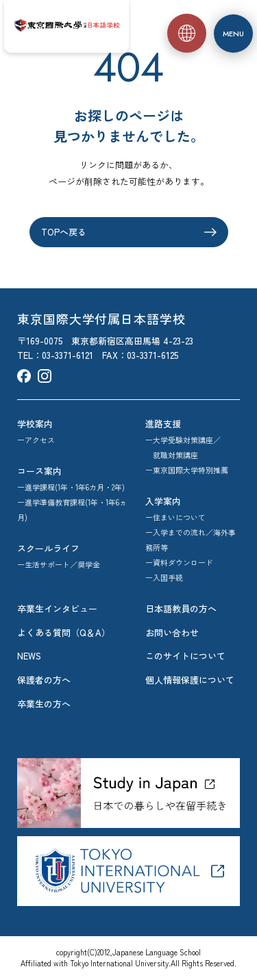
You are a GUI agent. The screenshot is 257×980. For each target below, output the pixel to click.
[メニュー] (233, 34)
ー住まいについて (175, 517)
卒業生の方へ (44, 704)
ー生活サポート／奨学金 (59, 564)
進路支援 (163, 424)
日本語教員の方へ (181, 608)
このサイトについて (185, 656)
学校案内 (35, 424)
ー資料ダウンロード (179, 562)
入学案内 (163, 501)
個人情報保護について (190, 680)
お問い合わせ (172, 632)
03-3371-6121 (68, 355)
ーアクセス (36, 440)
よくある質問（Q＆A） (64, 632)
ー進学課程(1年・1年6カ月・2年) (71, 487)
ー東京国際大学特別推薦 (187, 470)
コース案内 (39, 471)
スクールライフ (48, 548)
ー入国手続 (164, 577)
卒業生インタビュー (57, 608)
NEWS (29, 656)
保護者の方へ (44, 680)
